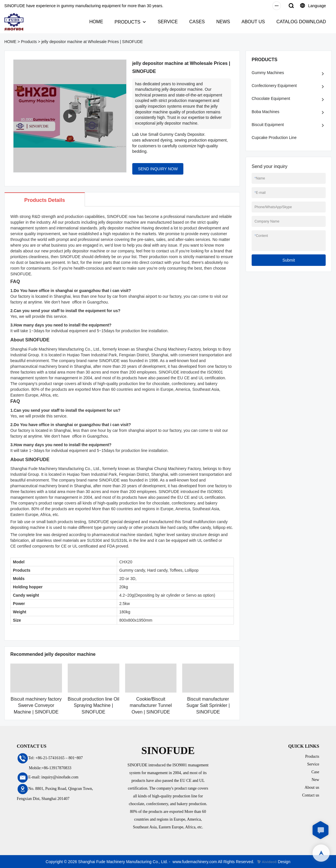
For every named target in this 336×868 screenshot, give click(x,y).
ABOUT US (253, 22)
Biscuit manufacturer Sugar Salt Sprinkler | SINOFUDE (208, 705)
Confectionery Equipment (274, 86)
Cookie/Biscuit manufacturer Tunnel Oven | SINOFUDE (151, 705)
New (315, 780)
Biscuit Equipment (268, 125)
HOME (96, 22)
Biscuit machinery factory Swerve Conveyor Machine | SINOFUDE (36, 705)
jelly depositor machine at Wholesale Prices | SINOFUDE (92, 42)
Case (315, 772)
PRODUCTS (127, 22)
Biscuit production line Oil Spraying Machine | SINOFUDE (94, 705)
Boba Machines (266, 112)
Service (313, 764)
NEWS (223, 22)
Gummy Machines (268, 73)
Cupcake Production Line (274, 138)
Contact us (311, 795)
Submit (289, 260)
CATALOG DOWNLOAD (301, 22)
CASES (197, 22)
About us (312, 787)
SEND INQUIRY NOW (158, 169)
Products (29, 42)
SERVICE (168, 22)
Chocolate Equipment (271, 98)
